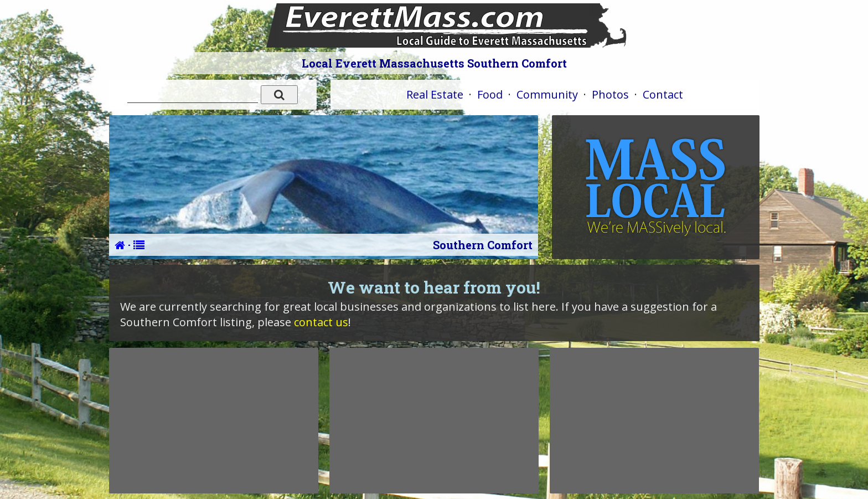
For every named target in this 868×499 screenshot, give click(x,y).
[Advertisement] (214, 420)
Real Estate (435, 94)
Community (547, 94)
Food (490, 94)
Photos (610, 94)
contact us (321, 322)
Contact (663, 94)
